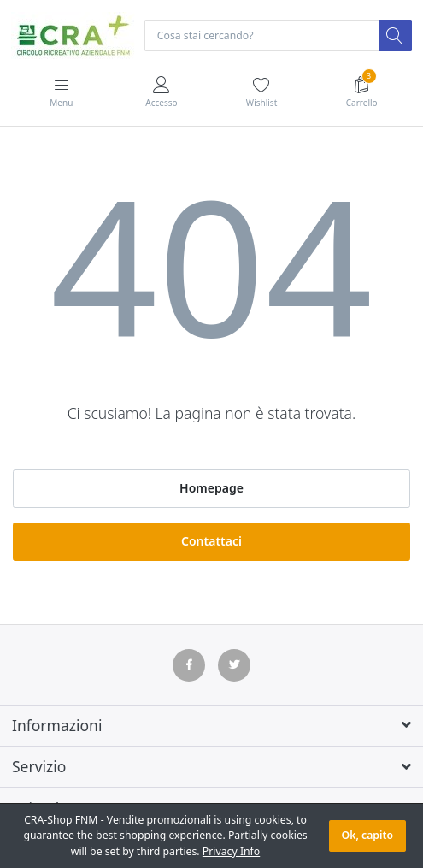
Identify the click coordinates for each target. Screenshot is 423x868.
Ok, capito (367, 835)
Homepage (211, 488)
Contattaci (211, 541)
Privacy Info (231, 851)
